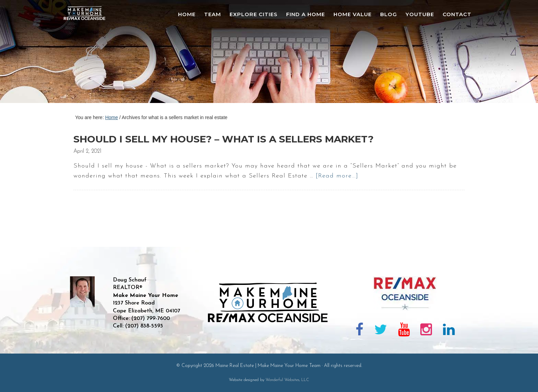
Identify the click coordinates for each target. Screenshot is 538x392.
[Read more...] (337, 176)
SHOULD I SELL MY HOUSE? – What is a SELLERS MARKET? (224, 139)
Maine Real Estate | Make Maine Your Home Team (88, 54)
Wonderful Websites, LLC (287, 380)
